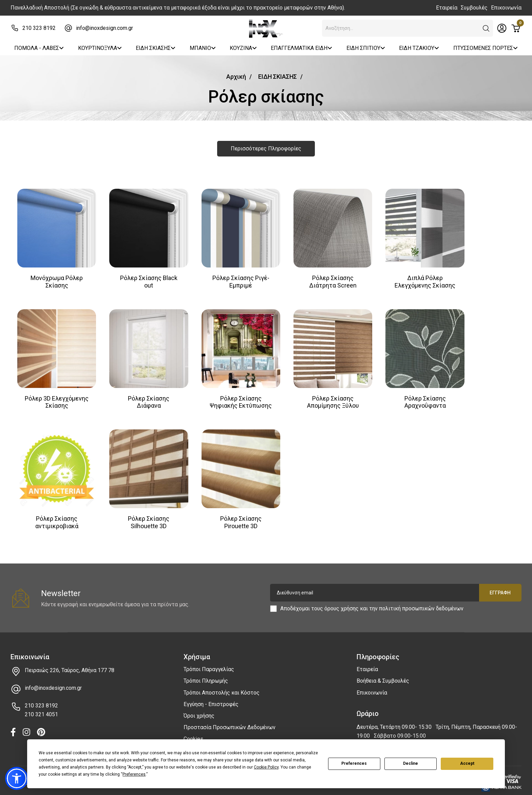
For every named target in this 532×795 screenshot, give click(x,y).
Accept (467, 763)
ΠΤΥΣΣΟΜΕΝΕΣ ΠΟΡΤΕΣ (486, 48)
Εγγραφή (500, 587)
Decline (411, 763)
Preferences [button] (134, 774)
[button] (486, 29)
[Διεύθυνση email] (396, 587)
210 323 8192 (39, 28)
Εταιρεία (447, 8)
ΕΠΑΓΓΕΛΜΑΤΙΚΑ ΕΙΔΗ (301, 48)
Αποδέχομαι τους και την (372, 603)
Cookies (193, 733)
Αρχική (236, 77)
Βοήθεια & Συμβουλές (383, 675)
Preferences (354, 763)
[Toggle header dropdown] (502, 28)
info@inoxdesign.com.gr (104, 28)
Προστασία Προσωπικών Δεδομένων (230, 722)
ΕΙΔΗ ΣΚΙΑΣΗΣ (156, 48)
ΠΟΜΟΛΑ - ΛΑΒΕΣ (39, 48)
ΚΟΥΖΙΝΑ (243, 48)
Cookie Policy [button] (266, 767)
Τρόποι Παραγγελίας (209, 663)
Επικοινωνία (506, 8)
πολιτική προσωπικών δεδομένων (421, 603)
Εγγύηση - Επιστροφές (211, 698)
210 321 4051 (41, 709)
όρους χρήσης (341, 603)
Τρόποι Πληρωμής (206, 675)
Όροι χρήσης (199, 710)
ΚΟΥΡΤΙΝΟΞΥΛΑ (100, 48)
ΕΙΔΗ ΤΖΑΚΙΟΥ (419, 48)
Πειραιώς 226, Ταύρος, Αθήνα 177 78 (70, 664)
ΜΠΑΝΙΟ (203, 48)
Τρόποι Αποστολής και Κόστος (222, 687)
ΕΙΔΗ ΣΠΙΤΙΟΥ (366, 48)
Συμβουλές (474, 8)
